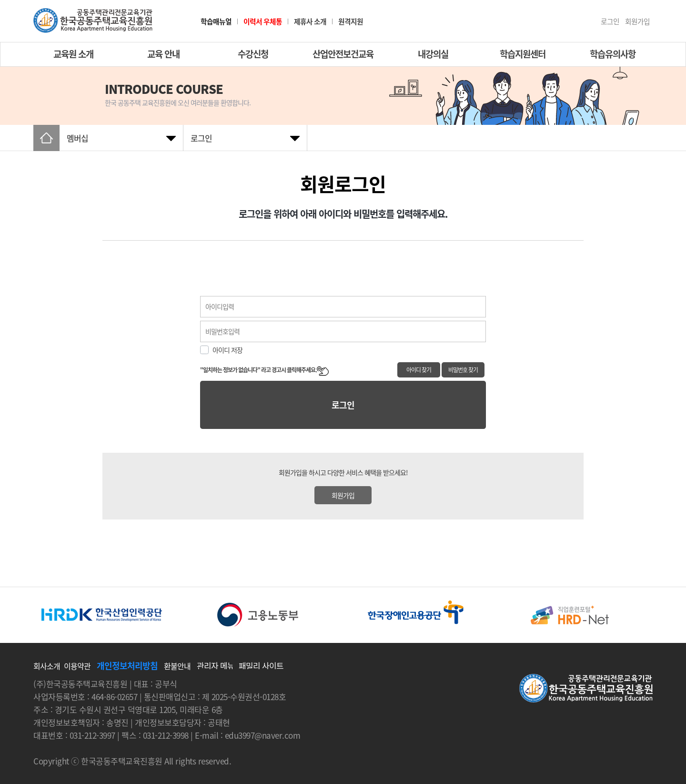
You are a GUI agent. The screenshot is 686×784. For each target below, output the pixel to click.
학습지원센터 (523, 54)
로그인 (610, 22)
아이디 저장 (227, 350)
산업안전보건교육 (343, 54)
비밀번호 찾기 (463, 370)
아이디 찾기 (419, 370)
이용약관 (77, 666)
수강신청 (253, 54)
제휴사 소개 (310, 21)
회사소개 (47, 666)
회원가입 (637, 22)
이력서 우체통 (263, 21)
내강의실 (433, 54)
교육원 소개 (73, 54)
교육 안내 (163, 54)
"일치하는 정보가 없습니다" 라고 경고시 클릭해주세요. (264, 370)
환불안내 (177, 666)
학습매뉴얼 (216, 22)
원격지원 (351, 21)
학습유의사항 (613, 54)
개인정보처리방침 (127, 666)
